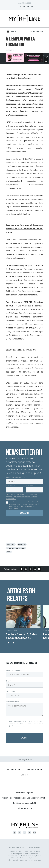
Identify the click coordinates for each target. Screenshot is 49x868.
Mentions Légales (25, 793)
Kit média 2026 (25, 808)
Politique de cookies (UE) (24, 803)
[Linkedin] (28, 6)
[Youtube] (32, 6)
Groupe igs (22, 544)
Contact (25, 775)
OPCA (9, 552)
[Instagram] (24, 6)
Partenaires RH (13, 769)
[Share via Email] (39, 569)
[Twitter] (20, 6)
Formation (11, 544)
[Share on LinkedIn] (46, 61)
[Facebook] (17, 6)
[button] (8, 643)
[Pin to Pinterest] (30, 569)
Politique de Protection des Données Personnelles (24, 798)
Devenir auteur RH (34, 769)
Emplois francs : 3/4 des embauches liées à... (21, 636)
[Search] (36, 31)
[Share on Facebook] (46, 58)
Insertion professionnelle (16, 548)
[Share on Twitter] (26, 569)
